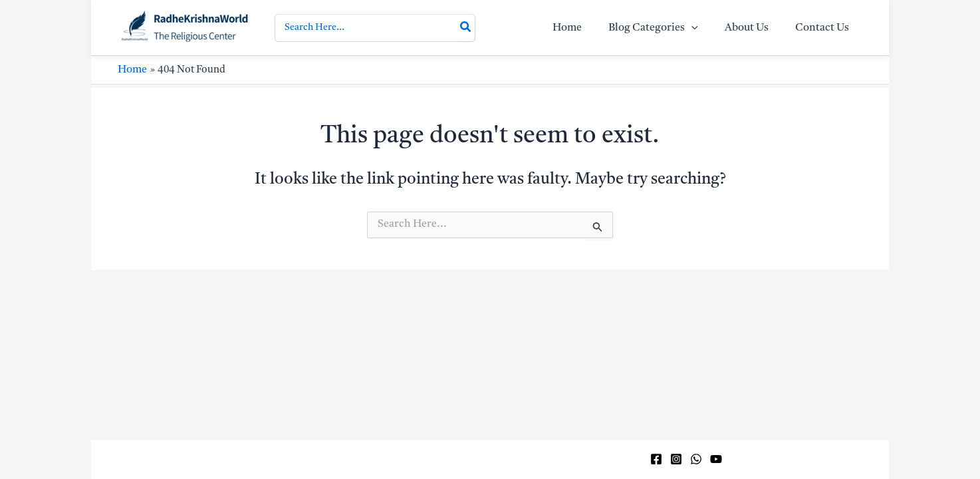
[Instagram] (676, 459)
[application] (705, 33)
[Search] (466, 33)
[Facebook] (656, 459)
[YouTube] (716, 459)
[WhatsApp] (696, 459)
